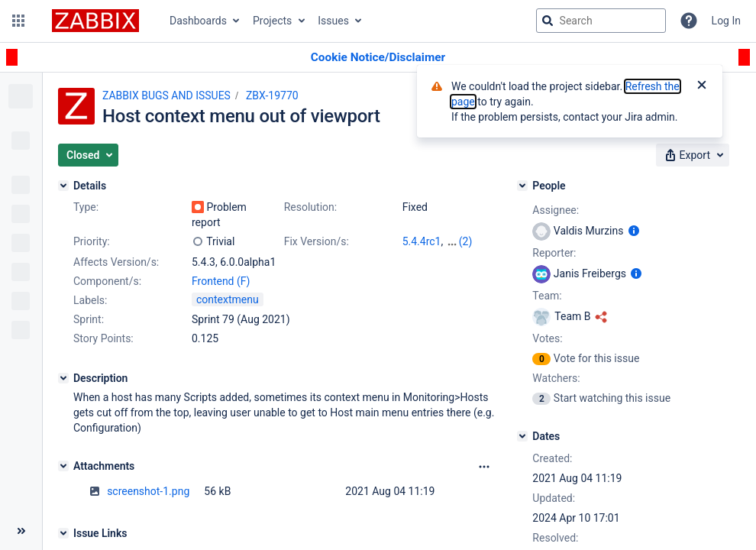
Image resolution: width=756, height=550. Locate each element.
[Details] (63, 186)
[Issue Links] (63, 533)
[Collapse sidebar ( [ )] (21, 531)
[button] (18, 21)
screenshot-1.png (148, 491)
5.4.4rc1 (422, 241)
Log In (726, 21)
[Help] (689, 21)
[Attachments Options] (484, 467)
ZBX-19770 (272, 95)
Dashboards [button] (198, 21)
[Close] (702, 86)
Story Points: (103, 338)
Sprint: (89, 319)
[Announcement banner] (378, 58)
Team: (547, 296)
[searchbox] (601, 21)
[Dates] (522, 436)
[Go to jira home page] (95, 21)
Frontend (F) (221, 281)
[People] (522, 186)
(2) (466, 241)
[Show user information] (634, 231)
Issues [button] (333, 21)
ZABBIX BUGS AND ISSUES (166, 95)
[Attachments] (63, 466)
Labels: (90, 300)
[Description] (63, 378)
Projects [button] (272, 21)
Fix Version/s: (317, 241)
